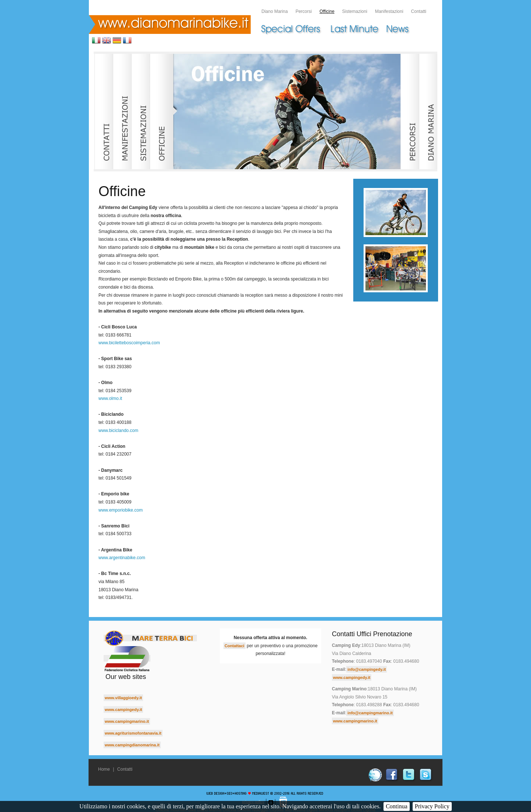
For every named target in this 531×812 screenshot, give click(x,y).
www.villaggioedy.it (123, 698)
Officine (327, 11)
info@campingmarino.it (370, 713)
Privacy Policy (432, 806)
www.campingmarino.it (127, 721)
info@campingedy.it (367, 669)
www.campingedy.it (123, 710)
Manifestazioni (389, 11)
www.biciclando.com (118, 431)
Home (104, 769)
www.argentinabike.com (122, 558)
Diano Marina (275, 11)
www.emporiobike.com (121, 510)
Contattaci (235, 646)
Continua (397, 806)
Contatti (419, 11)
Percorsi (303, 11)
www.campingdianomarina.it (132, 745)
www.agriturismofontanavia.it (133, 733)
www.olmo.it (110, 398)
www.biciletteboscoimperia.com (129, 343)
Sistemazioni (355, 11)
